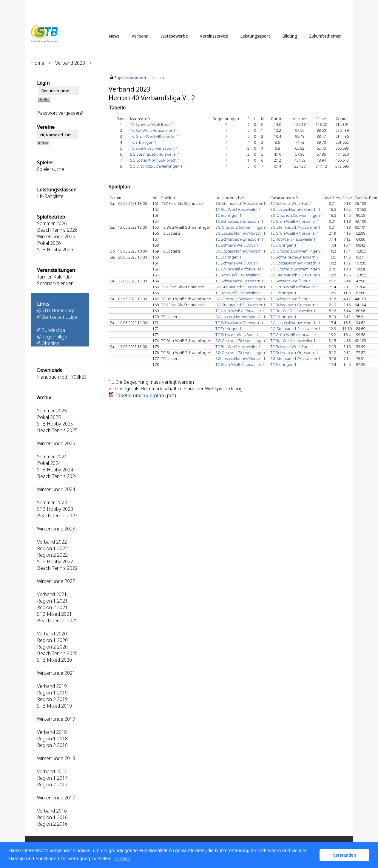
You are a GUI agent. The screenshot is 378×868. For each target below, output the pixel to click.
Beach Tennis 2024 (57, 476)
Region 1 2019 (52, 693)
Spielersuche (51, 169)
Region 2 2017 (52, 785)
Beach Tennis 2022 (57, 568)
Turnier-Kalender (55, 277)
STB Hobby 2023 (55, 509)
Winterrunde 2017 (56, 798)
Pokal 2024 (49, 463)
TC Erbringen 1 (143, 142)
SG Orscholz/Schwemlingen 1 (156, 166)
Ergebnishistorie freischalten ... (141, 78)
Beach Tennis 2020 (57, 653)
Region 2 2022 (52, 555)
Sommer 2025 (52, 411)
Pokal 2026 (49, 243)
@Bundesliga (51, 330)
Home (38, 63)
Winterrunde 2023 (56, 529)
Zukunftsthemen (325, 36)
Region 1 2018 (52, 739)
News (114, 36)
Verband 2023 (70, 63)
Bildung (290, 36)
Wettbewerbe (174, 36)
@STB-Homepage (56, 310)
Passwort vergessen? (60, 113)
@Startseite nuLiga (57, 317)
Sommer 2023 (52, 502)
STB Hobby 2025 (55, 424)
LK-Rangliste (50, 196)
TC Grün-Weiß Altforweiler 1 (155, 136)
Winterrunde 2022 (56, 581)
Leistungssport (255, 36)
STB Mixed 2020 (54, 660)
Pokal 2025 (49, 417)
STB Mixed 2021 (54, 614)
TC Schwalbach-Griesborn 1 (154, 148)
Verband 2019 (52, 686)
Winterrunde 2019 (56, 719)
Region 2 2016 (52, 824)
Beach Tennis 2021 (57, 621)
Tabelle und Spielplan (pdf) (145, 395)
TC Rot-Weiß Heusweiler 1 (153, 130)
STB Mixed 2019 (54, 706)
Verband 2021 (52, 594)
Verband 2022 (52, 542)
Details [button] (122, 859)
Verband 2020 (52, 634)
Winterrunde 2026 (56, 236)
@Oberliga (48, 343)
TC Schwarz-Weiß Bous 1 (152, 124)
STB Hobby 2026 (55, 250)
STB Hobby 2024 (55, 470)
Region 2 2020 (52, 647)
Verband (140, 36)
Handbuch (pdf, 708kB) (62, 377)
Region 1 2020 (52, 640)
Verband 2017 (52, 771)
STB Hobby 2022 (55, 561)
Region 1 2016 (52, 817)
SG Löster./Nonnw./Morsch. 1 (155, 160)
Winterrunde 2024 (56, 489)
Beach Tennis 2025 (57, 430)
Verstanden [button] (345, 855)
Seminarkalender (55, 283)
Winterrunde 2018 (56, 758)
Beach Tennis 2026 (57, 230)
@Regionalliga (52, 337)
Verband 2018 (52, 732)
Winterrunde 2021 (56, 673)
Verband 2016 (52, 811)
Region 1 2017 (52, 778)
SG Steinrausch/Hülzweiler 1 (155, 154)
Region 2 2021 (52, 607)
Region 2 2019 (52, 699)
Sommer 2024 (52, 457)
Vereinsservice (214, 36)
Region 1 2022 (52, 548)
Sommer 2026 (52, 223)
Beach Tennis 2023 (57, 516)
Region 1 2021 (52, 601)
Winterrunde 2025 (56, 443)
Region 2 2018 (52, 745)
